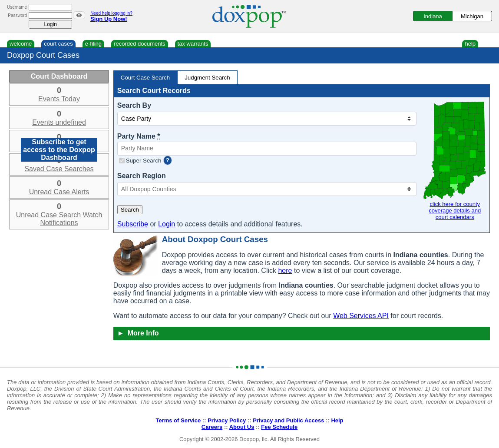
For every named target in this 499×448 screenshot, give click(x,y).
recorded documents (140, 44)
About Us (242, 427)
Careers (212, 427)
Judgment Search (207, 78)
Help (337, 420)
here (285, 270)
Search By (134, 105)
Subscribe (133, 224)
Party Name (139, 136)
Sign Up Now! (109, 19)
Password (17, 15)
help (470, 44)
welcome (21, 44)
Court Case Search (145, 78)
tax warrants (193, 44)
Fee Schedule (279, 427)
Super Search (144, 161)
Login (167, 224)
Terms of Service (178, 420)
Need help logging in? (111, 13)
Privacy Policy (227, 420)
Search (130, 210)
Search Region (142, 176)
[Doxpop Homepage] (249, 16)
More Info (138, 333)
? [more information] (168, 160)
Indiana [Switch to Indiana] (433, 16)
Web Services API (361, 316)
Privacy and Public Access (288, 420)
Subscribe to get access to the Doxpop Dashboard (59, 150)
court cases (58, 44)
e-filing (93, 44)
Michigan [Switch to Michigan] (472, 16)
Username (17, 7)
